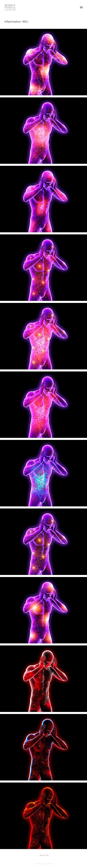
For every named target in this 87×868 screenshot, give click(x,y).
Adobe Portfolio (47, 864)
